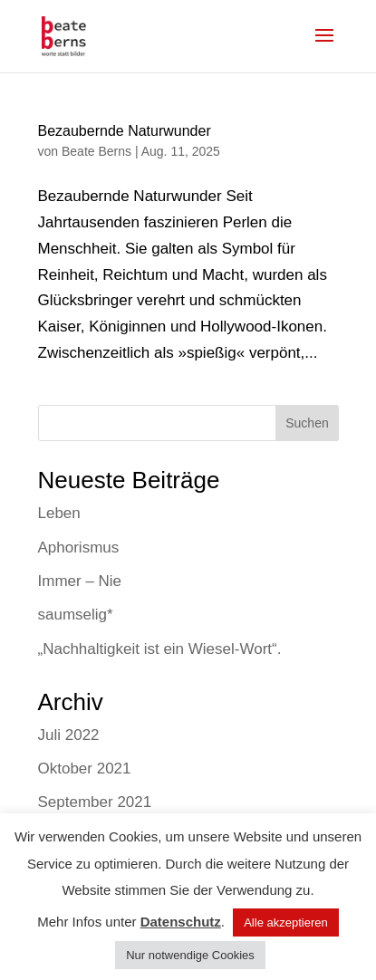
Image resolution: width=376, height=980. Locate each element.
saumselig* (76, 615)
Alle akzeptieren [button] (286, 922)
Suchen (307, 423)
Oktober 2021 (85, 769)
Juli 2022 (69, 735)
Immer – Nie (80, 581)
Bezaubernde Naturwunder (125, 131)
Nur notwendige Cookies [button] (190, 955)
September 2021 (95, 802)
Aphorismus (79, 548)
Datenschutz (181, 922)
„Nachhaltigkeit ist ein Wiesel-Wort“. (160, 649)
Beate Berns (96, 151)
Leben (59, 513)
